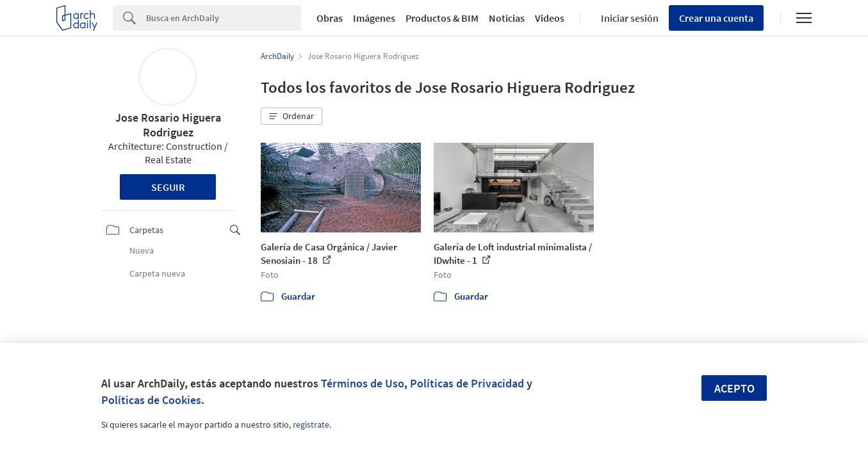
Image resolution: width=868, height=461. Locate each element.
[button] (291, 117)
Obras (330, 18)
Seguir (168, 187)
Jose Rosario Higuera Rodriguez (168, 125)
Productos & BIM (442, 18)
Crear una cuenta (716, 18)
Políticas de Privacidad (467, 383)
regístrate (311, 425)
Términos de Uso (363, 383)
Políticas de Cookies (151, 400)
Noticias (507, 18)
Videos (550, 18)
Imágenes (374, 18)
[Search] (224, 18)
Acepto (734, 388)
